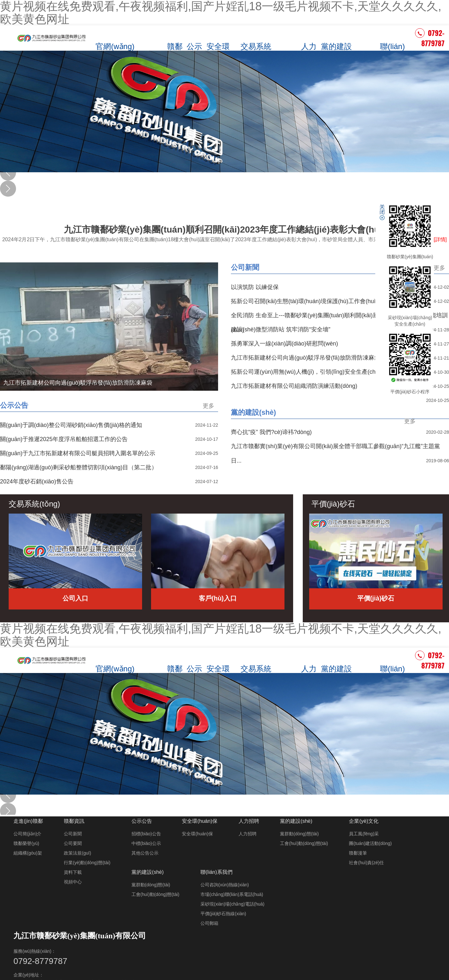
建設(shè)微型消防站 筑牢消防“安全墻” (281, 344)
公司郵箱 (209, 936)
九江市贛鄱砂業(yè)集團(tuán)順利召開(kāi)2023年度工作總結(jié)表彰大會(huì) (224, 249)
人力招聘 (311, 43)
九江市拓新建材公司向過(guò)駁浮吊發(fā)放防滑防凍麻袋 (305, 372)
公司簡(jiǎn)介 (27, 847)
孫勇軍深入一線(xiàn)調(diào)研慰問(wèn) (284, 358)
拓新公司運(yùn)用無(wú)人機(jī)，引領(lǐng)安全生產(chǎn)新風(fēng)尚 (324, 386)
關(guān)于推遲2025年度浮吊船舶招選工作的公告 (64, 454)
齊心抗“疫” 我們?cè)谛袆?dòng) (271, 447)
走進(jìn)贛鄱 (156, 45)
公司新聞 (245, 282)
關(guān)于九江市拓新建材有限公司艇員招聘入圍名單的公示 (78, 468)
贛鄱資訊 (181, 43)
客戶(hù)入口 (218, 613)
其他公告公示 (145, 866)
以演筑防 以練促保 (255, 302)
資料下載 (73, 886)
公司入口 (75, 613)
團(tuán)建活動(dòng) (370, 857)
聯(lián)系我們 (391, 43)
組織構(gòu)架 (28, 866)
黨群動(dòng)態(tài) (299, 847)
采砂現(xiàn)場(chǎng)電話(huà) (232, 916)
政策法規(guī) (77, 866)
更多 (439, 282)
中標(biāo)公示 (146, 857)
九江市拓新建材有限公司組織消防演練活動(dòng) (294, 400)
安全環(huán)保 (227, 43)
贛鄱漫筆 (358, 866)
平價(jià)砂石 (286, 45)
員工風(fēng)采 (364, 847)
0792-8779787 (430, 45)
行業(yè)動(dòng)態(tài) (87, 876)
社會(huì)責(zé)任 (366, 876)
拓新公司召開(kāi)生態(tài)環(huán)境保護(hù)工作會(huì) (304, 316)
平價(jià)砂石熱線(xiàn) (223, 926)
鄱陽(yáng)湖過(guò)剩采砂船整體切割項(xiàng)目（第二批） (79, 482)
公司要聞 (73, 857)
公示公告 (201, 43)
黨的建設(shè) (336, 43)
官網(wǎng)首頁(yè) (123, 43)
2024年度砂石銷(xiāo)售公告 (37, 496)
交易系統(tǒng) (258, 43)
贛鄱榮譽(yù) (26, 857)
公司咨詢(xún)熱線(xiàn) (225, 897)
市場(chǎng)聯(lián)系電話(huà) (232, 907)
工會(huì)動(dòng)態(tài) (304, 857)
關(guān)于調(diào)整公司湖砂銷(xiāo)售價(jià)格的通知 (71, 439)
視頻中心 (73, 895)
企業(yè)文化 (362, 45)
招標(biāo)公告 (146, 847)
